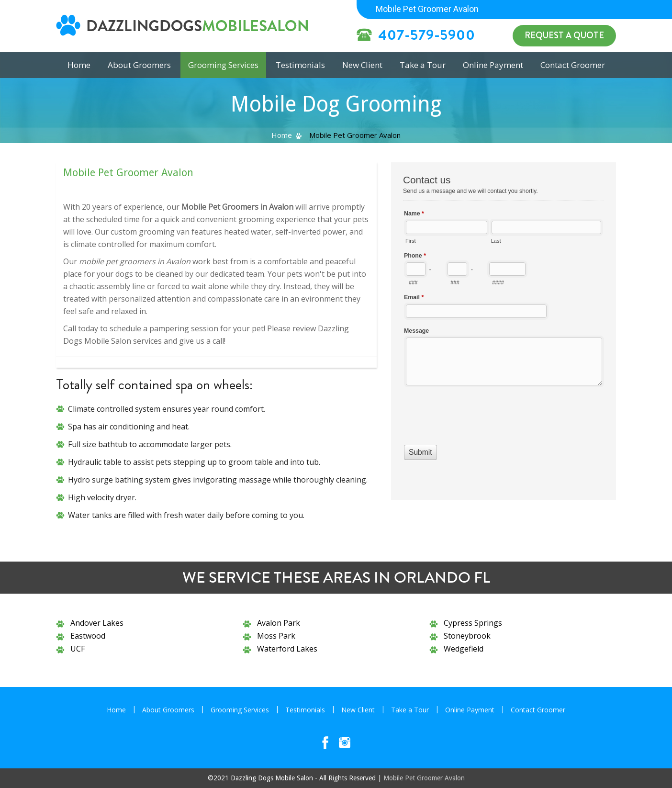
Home (282, 135)
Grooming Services (223, 65)
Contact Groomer (573, 65)
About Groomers (139, 65)
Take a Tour (423, 65)
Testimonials (300, 65)
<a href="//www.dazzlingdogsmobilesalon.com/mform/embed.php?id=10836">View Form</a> (504, 330)
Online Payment (493, 65)
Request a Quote (564, 35)
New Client (362, 65)
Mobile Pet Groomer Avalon (424, 778)
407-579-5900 (427, 35)
